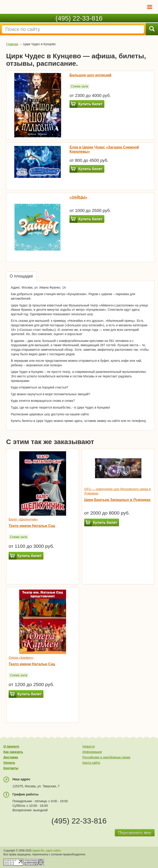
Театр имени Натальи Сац (32, 526)
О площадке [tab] (21, 276)
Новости (89, 746)
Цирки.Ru (38, 851)
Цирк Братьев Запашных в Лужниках (117, 500)
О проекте (11, 746)
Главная (12, 44)
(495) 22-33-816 (79, 18)
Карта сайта (91, 763)
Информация (92, 752)
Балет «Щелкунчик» (23, 519)
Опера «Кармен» (21, 658)
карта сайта (53, 851)
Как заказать (13, 752)
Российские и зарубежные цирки (106, 757)
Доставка (11, 757)
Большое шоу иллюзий (90, 75)
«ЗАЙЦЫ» (78, 197)
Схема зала (79, 86)
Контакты (11, 768)
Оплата (9, 763)
